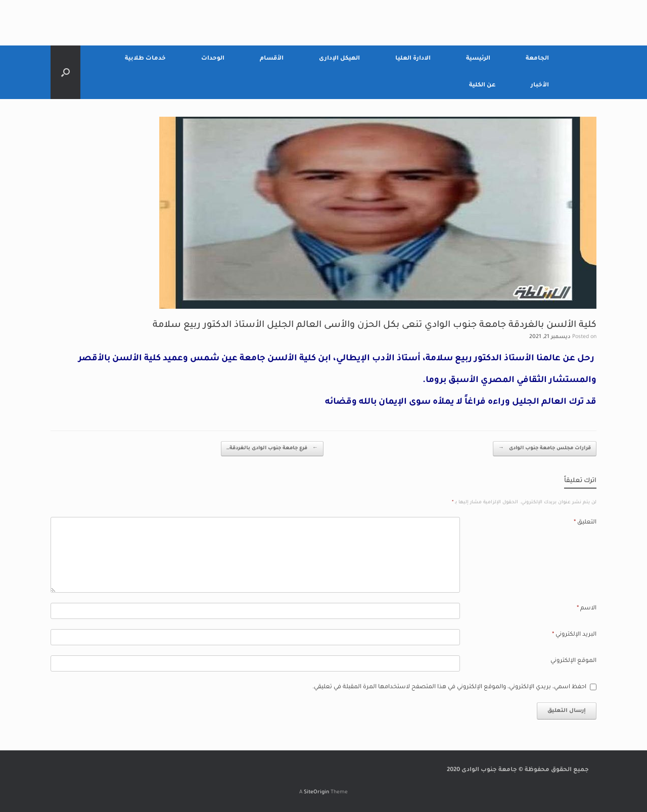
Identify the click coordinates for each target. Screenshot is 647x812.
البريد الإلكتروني (574, 635)
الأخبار (540, 86)
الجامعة (537, 59)
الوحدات (213, 59)
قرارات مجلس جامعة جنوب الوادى (545, 449)
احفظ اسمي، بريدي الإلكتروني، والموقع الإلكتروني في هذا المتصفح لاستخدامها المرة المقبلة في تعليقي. (449, 687)
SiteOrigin (316, 793)
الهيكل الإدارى (339, 59)
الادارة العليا (413, 59)
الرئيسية (478, 59)
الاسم (587, 609)
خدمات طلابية (145, 59)
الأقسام (272, 59)
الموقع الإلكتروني (573, 661)
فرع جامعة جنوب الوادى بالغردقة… (272, 449)
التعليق (585, 523)
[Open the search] (65, 72)
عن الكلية (482, 86)
